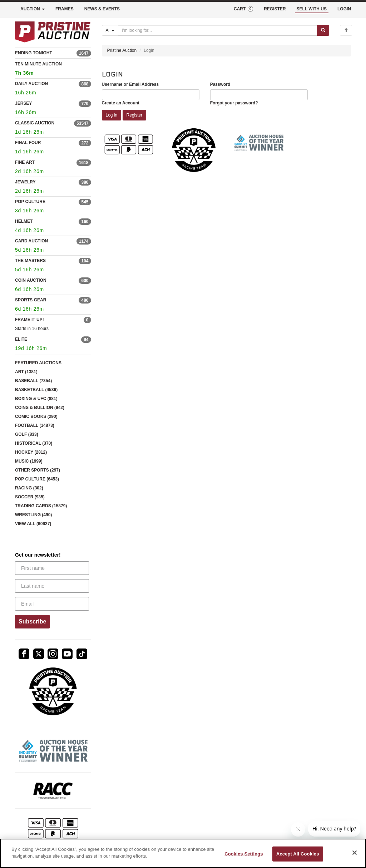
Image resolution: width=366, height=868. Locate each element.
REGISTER (275, 9)
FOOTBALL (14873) (35, 425)
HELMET (24, 221)
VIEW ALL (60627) (33, 524)
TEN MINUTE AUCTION (53, 70)
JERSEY (23, 103)
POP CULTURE (30, 202)
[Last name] (52, 586)
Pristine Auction (122, 50)
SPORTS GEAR (31, 300)
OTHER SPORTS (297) (38, 470)
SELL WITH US (312, 9)
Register (135, 115)
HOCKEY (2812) (31, 452)
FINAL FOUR (28, 143)
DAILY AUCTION (31, 84)
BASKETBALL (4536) (36, 390)
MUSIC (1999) (29, 461)
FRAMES (65, 9)
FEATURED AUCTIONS (38, 363)
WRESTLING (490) (33, 515)
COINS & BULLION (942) (40, 408)
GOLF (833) (27, 434)
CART (243, 9)
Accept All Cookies (298, 854)
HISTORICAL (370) (34, 443)
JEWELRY (25, 182)
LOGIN (344, 9)
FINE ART (25, 162)
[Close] (355, 853)
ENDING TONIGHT (34, 53)
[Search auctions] (218, 30)
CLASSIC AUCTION (35, 123)
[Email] (52, 604)
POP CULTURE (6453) (37, 479)
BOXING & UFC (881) (36, 399)
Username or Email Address (130, 84)
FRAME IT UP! (29, 320)
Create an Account (121, 103)
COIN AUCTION (31, 280)
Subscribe (32, 622)
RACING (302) (29, 488)
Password (220, 84)
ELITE (21, 339)
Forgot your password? (234, 103)
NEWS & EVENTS (102, 9)
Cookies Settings (244, 854)
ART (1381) (26, 372)
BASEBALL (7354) (33, 381)
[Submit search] (323, 30)
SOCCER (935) (30, 497)
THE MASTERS (30, 261)
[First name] (52, 568)
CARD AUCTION (31, 241)
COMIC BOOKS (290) (36, 416)
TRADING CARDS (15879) (41, 506)
